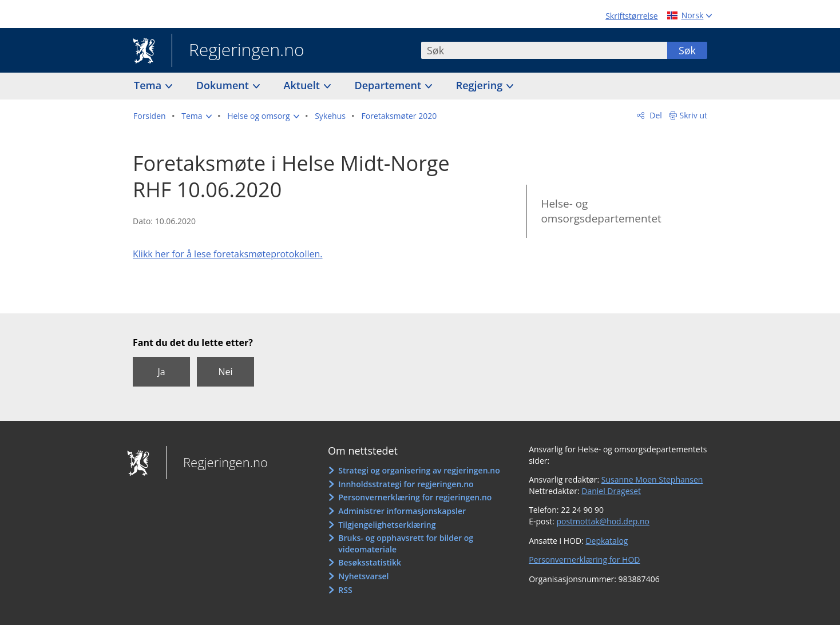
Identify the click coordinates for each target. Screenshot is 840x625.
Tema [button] (149, 85)
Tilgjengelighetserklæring (387, 525)
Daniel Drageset (611, 491)
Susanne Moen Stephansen (652, 479)
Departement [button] (389, 85)
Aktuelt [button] (303, 85)
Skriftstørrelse (631, 16)
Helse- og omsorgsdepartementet (601, 211)
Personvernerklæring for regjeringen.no (415, 497)
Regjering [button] (481, 85)
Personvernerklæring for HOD (584, 560)
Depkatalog (607, 541)
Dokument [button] (224, 85)
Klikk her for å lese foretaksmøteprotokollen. (228, 254)
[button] (196, 116)
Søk (687, 50)
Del (655, 115)
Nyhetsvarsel (363, 576)
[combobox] (544, 50)
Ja (161, 372)
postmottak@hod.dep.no (603, 521)
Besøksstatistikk (370, 562)
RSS (345, 590)
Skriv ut (694, 115)
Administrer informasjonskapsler (402, 511)
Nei (225, 372)
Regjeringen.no (238, 51)
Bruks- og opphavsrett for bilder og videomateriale (406, 544)
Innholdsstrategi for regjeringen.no (406, 484)
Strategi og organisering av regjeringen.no (419, 470)
